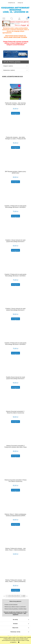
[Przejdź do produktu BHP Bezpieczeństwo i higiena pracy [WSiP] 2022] (15, 162)
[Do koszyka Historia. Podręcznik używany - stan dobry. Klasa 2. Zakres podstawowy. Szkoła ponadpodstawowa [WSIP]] (15, 590)
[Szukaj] (12, 18)
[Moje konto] (19, 19)
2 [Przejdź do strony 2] (10, 596)
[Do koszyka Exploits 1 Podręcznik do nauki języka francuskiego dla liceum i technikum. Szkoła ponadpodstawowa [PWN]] (15, 216)
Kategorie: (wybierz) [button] (8, 66)
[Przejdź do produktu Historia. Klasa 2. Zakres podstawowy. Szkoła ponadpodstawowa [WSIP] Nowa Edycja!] (15, 505)
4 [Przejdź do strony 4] (15, 596)
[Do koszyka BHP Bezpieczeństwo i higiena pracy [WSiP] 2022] (15, 182)
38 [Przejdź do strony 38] (24, 596)
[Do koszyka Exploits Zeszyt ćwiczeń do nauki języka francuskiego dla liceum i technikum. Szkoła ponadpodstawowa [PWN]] (15, 387)
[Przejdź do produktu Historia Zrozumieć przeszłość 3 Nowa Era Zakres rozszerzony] (15, 471)
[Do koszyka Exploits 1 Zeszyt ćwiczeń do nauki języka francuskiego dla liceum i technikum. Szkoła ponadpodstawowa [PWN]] (15, 250)
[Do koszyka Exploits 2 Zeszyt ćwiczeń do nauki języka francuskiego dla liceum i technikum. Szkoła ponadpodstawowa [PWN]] (15, 319)
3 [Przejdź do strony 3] (12, 596)
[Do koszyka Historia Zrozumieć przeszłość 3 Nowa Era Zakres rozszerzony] (15, 490)
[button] (4, 19)
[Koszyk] (27, 18)
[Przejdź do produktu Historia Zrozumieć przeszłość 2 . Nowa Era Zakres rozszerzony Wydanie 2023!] (15, 402)
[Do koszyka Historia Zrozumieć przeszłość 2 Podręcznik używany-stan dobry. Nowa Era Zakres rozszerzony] (15, 456)
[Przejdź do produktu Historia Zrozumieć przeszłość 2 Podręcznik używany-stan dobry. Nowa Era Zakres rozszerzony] (15, 436)
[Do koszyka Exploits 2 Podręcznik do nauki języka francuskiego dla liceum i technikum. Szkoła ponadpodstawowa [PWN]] (15, 285)
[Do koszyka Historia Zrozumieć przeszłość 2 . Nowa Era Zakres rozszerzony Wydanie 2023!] (15, 422)
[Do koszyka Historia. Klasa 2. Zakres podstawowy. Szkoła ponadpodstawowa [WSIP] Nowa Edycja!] (15, 524)
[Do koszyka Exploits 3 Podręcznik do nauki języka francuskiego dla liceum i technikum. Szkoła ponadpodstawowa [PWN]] (15, 353)
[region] (15, 54)
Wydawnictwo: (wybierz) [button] (9, 70)
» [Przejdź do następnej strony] (27, 596)
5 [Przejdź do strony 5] (18, 596)
